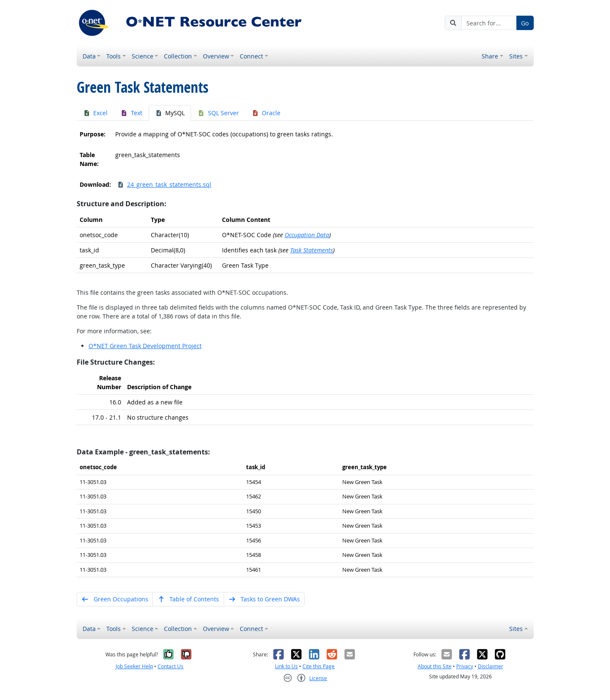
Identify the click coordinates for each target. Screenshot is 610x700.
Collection (178, 56)
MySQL (170, 113)
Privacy (465, 666)
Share (490, 56)
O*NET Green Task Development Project (145, 346)
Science (143, 56)
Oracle (266, 113)
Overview (216, 56)
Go (525, 23)
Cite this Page (319, 666)
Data (89, 56)
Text (131, 113)
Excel (96, 113)
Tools (114, 56)
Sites (516, 56)
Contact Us (171, 666)
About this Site (435, 666)
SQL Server (218, 113)
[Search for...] (489, 23)
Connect (251, 56)
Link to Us (286, 666)
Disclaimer (491, 666)
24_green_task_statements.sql (164, 184)
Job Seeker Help (134, 666)
